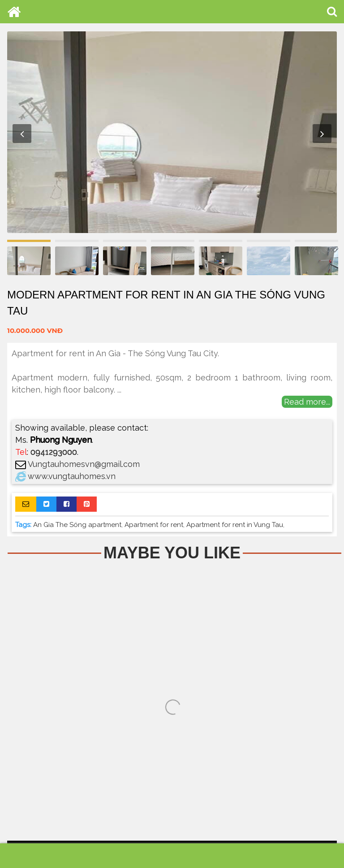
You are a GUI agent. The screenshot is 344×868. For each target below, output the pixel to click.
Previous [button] (22, 134)
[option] (172, 132)
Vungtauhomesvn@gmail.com (84, 464)
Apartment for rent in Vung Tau (235, 525)
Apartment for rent (154, 525)
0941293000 (54, 452)
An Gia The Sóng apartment (77, 525)
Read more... (307, 402)
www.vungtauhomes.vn (72, 476)
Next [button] (322, 134)
